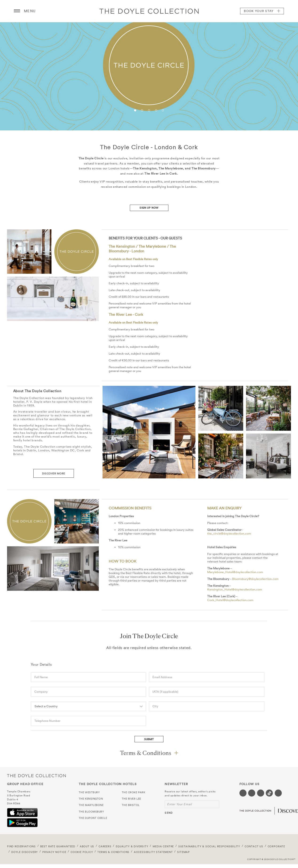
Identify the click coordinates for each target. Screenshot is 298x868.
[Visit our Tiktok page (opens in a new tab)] (269, 793)
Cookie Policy (82, 852)
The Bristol (131, 805)
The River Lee (131, 799)
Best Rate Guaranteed (58, 846)
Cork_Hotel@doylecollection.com (230, 600)
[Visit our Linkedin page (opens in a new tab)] (278, 793)
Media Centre (163, 846)
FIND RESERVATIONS (21, 846)
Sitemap (183, 852)
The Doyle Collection (36, 776)
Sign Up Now (149, 208)
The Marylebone (91, 805)
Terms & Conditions (113, 852)
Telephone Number (47, 721)
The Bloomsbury (91, 812)
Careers (105, 846)
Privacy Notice (54, 852)
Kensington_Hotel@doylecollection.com (235, 589)
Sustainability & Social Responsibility (209, 846)
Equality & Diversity (132, 846)
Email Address (162, 677)
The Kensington (91, 799)
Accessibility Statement (153, 852)
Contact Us (254, 846)
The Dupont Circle (93, 818)
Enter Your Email (179, 804)
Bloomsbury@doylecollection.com (255, 579)
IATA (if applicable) (165, 692)
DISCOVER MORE (54, 473)
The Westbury (89, 792)
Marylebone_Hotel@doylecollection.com (235, 572)
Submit (149, 739)
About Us (87, 846)
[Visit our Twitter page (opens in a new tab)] (252, 793)
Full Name (41, 677)
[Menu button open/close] (17, 11)
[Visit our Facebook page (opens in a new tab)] (243, 793)
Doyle (149, 11)
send (169, 813)
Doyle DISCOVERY (25, 852)
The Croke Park (134, 792)
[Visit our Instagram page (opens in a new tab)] (261, 793)
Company (41, 692)
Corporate (276, 846)
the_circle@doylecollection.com (229, 534)
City (155, 706)
